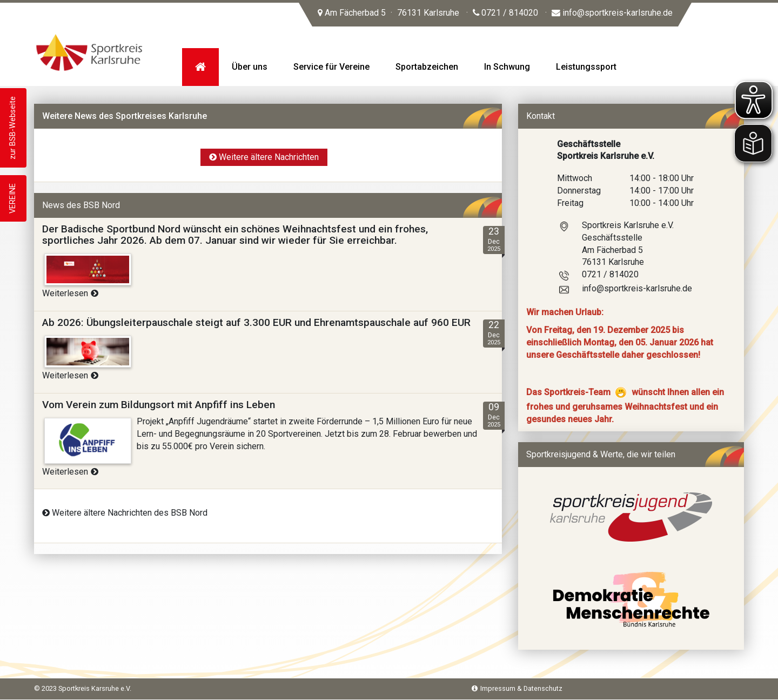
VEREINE (13, 198)
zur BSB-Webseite (13, 128)
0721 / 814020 (505, 13)
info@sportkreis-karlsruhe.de (612, 13)
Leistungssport (586, 67)
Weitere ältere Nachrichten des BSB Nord (125, 513)
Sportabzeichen (427, 67)
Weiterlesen (70, 293)
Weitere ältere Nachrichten (264, 157)
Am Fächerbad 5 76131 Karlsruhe (388, 13)
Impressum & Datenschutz (517, 688)
